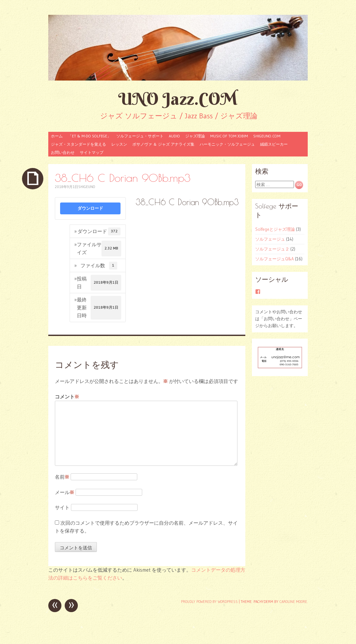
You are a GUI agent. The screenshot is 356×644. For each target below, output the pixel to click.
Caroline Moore (293, 602)
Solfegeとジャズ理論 (275, 229)
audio (174, 136)
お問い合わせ (63, 152)
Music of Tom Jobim (229, 136)
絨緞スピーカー (274, 144)
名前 (62, 477)
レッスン (119, 144)
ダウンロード (90, 208)
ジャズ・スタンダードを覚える (78, 144)
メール (65, 492)
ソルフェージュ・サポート (140, 136)
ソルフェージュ (270, 239)
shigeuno (87, 187)
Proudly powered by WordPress (209, 602)
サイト (62, 507)
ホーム (57, 136)
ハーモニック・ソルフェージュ (227, 144)
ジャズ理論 (195, 136)
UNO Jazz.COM (178, 99)
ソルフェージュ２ (272, 249)
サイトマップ (92, 152)
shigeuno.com (267, 136)
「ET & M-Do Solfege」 (89, 136)
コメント (67, 397)
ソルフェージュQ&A (275, 259)
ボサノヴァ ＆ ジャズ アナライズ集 (163, 144)
